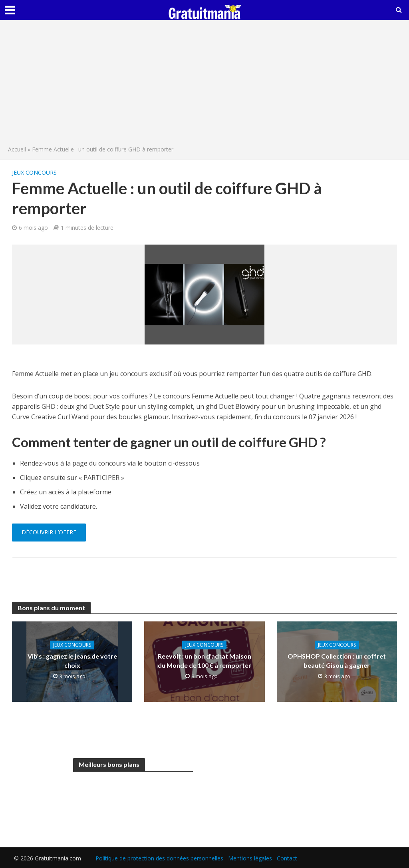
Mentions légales (250, 858)
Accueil (17, 149)
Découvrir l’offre (49, 532)
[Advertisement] (204, 85)
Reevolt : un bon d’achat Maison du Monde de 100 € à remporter (204, 661)
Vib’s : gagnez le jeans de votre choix (72, 661)
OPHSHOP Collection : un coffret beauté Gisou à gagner (337, 661)
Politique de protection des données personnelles (159, 858)
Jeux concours (34, 172)
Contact (287, 858)
